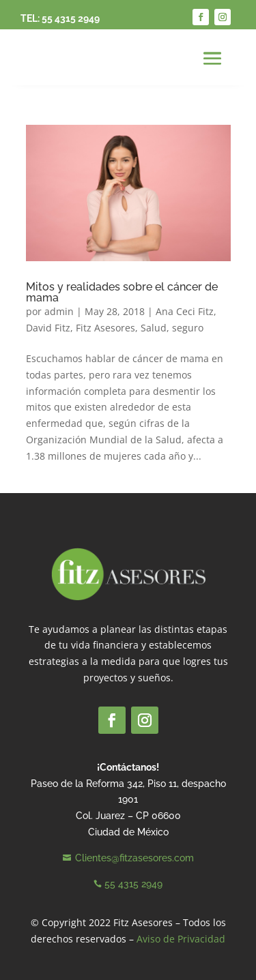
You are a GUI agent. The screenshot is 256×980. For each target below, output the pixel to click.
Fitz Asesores (105, 328)
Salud (154, 328)
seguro (188, 328)
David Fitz (48, 328)
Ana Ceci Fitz (185, 311)
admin (59, 311)
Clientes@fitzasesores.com (134, 858)
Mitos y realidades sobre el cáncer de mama (122, 292)
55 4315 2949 (71, 18)
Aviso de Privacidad (181, 939)
